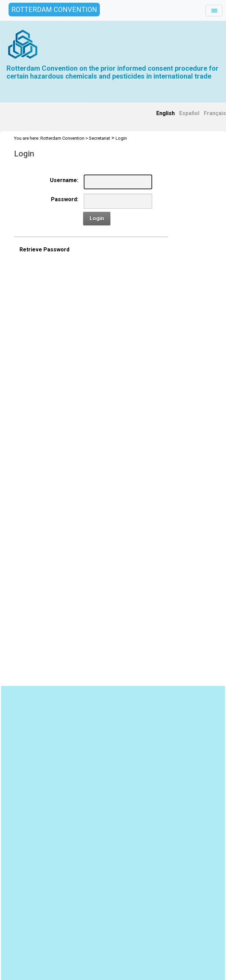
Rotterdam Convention (62, 138)
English (165, 113)
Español (189, 113)
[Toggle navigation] (214, 11)
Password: (65, 199)
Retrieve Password (44, 250)
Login (121, 138)
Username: (64, 180)
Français (215, 113)
